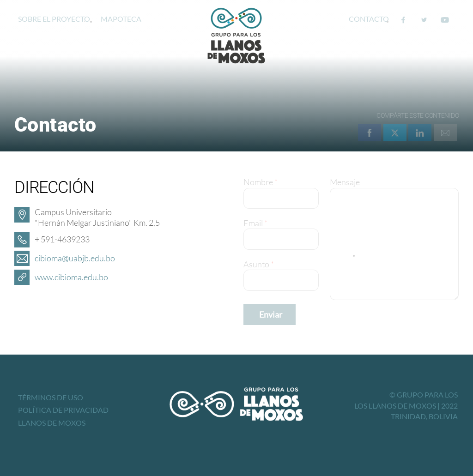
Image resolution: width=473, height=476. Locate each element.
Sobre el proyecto (54, 19)
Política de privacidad (63, 410)
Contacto (369, 19)
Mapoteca (121, 19)
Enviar (271, 314)
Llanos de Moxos (52, 423)
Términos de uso (51, 397)
